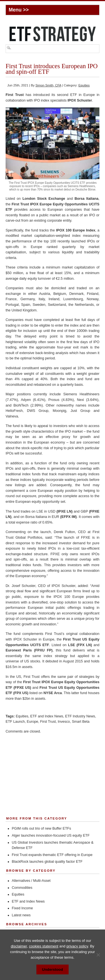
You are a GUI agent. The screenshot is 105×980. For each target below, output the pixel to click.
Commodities (22, 888)
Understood (53, 969)
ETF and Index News (47, 716)
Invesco (64, 722)
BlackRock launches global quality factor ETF (47, 862)
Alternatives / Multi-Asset (31, 881)
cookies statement (44, 946)
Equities (84, 85)
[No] (98, 955)
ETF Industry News (80, 716)
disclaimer (19, 946)
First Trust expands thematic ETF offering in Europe (52, 855)
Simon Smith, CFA (48, 85)
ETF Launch (15, 722)
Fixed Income (22, 908)
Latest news (21, 915)
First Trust (48, 722)
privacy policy (77, 946)
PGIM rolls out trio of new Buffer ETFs (41, 828)
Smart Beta (81, 722)
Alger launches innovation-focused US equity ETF (51, 836)
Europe (33, 722)
